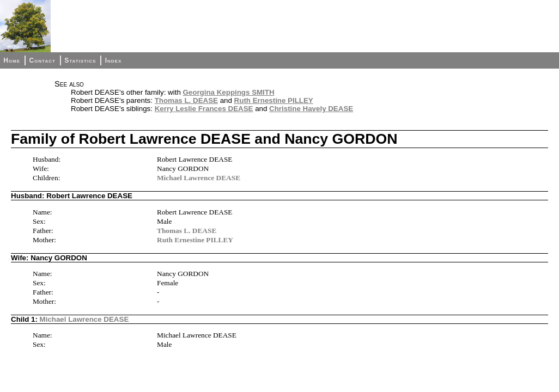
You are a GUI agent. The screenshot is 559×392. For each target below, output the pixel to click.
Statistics (80, 60)
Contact (42, 60)
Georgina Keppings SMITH (229, 92)
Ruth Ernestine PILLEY (274, 100)
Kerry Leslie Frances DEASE (204, 109)
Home (12, 60)
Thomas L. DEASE (186, 100)
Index (114, 60)
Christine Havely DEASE (311, 109)
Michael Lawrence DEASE (199, 178)
